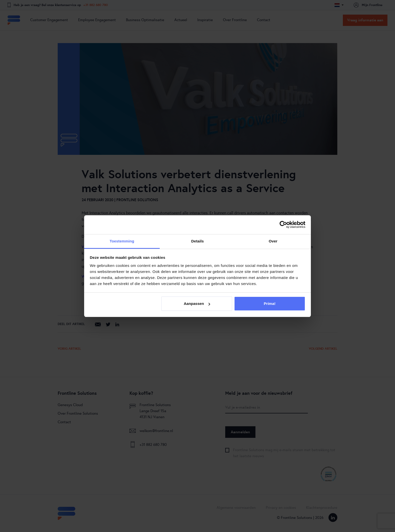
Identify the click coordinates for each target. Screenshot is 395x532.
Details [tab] (197, 241)
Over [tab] (273, 241)
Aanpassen (197, 304)
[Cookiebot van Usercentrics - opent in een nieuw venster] (283, 225)
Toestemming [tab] (122, 241)
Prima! (270, 304)
